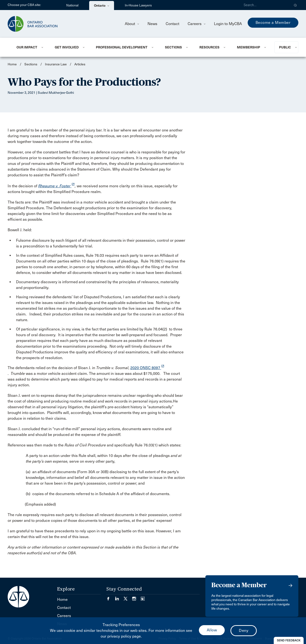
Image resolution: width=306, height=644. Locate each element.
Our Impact (27, 47)
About (132, 24)
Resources (209, 47)
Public (285, 47)
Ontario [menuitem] (102, 5)
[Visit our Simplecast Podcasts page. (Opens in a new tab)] (143, 597)
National (72, 5)
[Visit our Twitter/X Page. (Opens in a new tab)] (128, 597)
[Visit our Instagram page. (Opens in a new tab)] (137, 597)
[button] (295, 5)
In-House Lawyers (138, 5)
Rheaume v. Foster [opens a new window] (57, 186)
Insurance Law (56, 64)
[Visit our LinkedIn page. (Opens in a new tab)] (119, 597)
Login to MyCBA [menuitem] (228, 24)
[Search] (265, 5)
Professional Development (122, 47)
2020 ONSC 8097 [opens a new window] (147, 368)
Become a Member (273, 23)
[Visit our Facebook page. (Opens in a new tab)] (111, 597)
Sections (173, 47)
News (152, 24)
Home (12, 64)
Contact (172, 24)
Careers (197, 24)
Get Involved (67, 47)
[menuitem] (30, 47)
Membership (249, 47)
